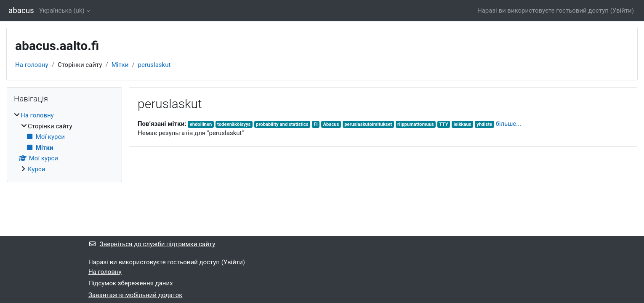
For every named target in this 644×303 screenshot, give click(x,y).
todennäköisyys (234, 124)
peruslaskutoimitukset (368, 124)
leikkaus (462, 124)
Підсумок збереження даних (131, 283)
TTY (444, 124)
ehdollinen (201, 124)
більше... (508, 124)
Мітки (120, 65)
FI (315, 124)
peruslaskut (154, 65)
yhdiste (484, 124)
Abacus (331, 124)
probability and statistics (282, 124)
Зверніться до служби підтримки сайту (152, 244)
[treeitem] (64, 142)
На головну (32, 65)
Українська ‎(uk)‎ (62, 11)
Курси (36, 169)
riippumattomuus (416, 124)
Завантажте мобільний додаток (135, 295)
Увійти (622, 11)
